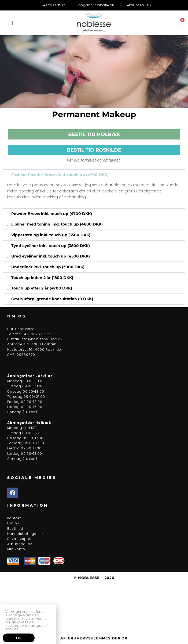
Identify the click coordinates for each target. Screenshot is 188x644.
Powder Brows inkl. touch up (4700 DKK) (52, 214)
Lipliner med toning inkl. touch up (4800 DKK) (57, 224)
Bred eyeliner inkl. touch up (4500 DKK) (51, 256)
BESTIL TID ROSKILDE (94, 150)
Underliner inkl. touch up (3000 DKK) (48, 267)
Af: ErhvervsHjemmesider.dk (94, 638)
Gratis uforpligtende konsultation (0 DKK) (52, 299)
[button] (12, 23)
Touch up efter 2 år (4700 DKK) (42, 288)
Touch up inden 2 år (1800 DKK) (42, 278)
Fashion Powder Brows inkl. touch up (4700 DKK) (60, 175)
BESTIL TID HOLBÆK (94, 134)
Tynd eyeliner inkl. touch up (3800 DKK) (51, 246)
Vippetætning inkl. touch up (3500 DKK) (51, 235)
